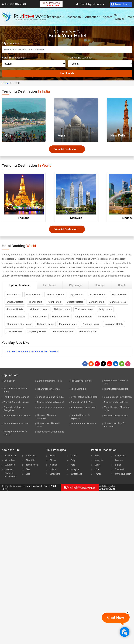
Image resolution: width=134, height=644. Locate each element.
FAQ (28, 469)
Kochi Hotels (55, 302)
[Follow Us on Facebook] (85, 364)
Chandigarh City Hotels (19, 324)
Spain (97, 465)
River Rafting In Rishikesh (84, 397)
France (98, 474)
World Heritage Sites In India (16, 390)
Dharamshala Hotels (62, 331)
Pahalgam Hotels (68, 324)
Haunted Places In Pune (16, 424)
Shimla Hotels (119, 294)
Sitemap (9, 469)
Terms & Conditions (11, 475)
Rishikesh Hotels (106, 317)
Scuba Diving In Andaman (118, 397)
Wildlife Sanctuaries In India (116, 382)
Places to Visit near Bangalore (14, 409)
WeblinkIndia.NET (108, 489)
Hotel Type (14, 58)
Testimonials (32, 465)
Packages (56, 17)
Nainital (54, 465)
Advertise (10, 465)
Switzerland (76, 474)
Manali (74, 456)
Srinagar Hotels (15, 302)
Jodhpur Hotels (15, 309)
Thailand (24, 218)
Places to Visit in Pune (116, 402)
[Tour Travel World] (25, 17)
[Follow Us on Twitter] (103, 364)
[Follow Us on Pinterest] (97, 364)
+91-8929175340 (14, 4)
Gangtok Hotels (118, 302)
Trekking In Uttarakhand (16, 397)
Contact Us (11, 456)
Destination (74, 17)
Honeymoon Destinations (50, 432)
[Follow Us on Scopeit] (122, 364)
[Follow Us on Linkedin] (116, 364)
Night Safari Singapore (116, 389)
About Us (30, 460)
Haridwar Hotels (61, 317)
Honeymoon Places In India (49, 425)
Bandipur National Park (49, 381)
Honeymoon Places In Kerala (15, 433)
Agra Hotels (77, 294)
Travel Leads (121, 4)
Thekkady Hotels (84, 309)
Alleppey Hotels (84, 317)
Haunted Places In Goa (116, 415)
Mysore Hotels (14, 331)
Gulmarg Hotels (45, 324)
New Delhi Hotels (56, 294)
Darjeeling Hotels (37, 331)
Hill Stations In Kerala (48, 389)
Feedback (31, 456)
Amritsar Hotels (91, 324)
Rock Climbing (78, 389)
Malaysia (76, 218)
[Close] (128, 612)
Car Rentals (119, 17)
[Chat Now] (124, 632)
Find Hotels (67, 73)
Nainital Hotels (62, 309)
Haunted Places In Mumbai (47, 417)
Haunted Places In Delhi (83, 407)
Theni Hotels (35, 302)
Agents (107, 17)
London (119, 460)
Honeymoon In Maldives (84, 424)
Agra (73, 465)
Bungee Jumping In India (50, 397)
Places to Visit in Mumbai (50, 402)
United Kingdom (123, 474)
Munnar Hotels (96, 302)
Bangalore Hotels (16, 317)
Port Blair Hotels (97, 294)
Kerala (53, 456)
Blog (28, 474)
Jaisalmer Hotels (114, 324)
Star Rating (80, 58)
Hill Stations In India (81, 381)
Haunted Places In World (17, 415)
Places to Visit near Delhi (50, 407)
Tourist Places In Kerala (16, 402)
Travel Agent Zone (90, 4)
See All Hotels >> (88, 331)
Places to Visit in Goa (82, 402)
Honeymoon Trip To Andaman (115, 425)
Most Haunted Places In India (117, 409)
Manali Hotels (34, 294)
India (97, 456)
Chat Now (116, 618)
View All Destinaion (67, 149)
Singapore (55, 474)
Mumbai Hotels (39, 317)
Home (5, 83)
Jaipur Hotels (14, 294)
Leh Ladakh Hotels (39, 309)
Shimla (53, 460)
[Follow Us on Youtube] (109, 364)
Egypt (118, 465)
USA (97, 469)
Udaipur (54, 469)
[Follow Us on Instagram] (128, 364)
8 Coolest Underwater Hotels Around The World (33, 351)
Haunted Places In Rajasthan (80, 417)
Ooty (73, 460)
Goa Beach (9, 381)
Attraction (93, 17)
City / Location (10, 43)
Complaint (10, 460)
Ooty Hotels (105, 309)
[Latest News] (91, 364)
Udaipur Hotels (75, 302)
